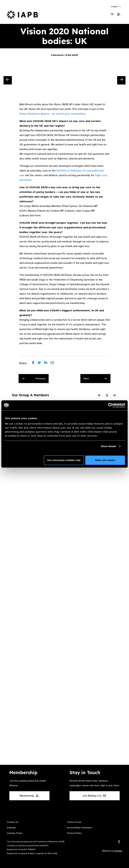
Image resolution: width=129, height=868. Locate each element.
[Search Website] (112, 14)
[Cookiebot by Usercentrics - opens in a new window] (111, 405)
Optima (118, 851)
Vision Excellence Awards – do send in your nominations (52, 114)
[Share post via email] (54, 363)
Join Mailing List (94, 796)
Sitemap (11, 828)
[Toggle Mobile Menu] (119, 14)
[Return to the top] (119, 842)
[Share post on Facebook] (35, 363)
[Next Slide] (121, 80)
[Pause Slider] (107, 396)
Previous (34, 379)
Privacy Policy (74, 833)
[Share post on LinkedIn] (47, 363)
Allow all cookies (105, 460)
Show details (109, 446)
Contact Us (13, 822)
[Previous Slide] (8, 80)
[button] (116, 7)
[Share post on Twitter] (41, 363)
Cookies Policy (15, 833)
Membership (29, 796)
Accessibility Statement (79, 828)
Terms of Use (74, 822)
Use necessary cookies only (64, 460)
